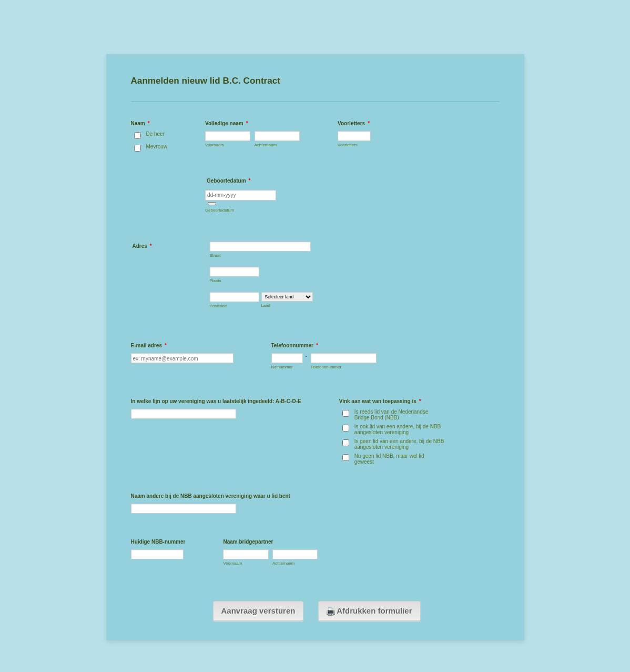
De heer (156, 134)
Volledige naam (227, 123)
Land (266, 305)
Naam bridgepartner (248, 542)
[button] (212, 204)
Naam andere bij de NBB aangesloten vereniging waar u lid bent (211, 496)
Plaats (216, 281)
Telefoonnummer (295, 345)
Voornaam (215, 145)
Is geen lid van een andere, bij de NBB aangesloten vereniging (399, 444)
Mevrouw (157, 147)
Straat (215, 255)
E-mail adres (149, 345)
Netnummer (282, 367)
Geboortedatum (220, 210)
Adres (142, 246)
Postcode (219, 306)
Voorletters (354, 123)
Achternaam (266, 145)
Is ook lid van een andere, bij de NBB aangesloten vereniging (398, 429)
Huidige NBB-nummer (158, 542)
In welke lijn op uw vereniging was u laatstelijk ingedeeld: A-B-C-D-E (216, 401)
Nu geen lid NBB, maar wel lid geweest (389, 459)
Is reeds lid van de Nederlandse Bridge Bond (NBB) (392, 415)
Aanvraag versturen (258, 611)
